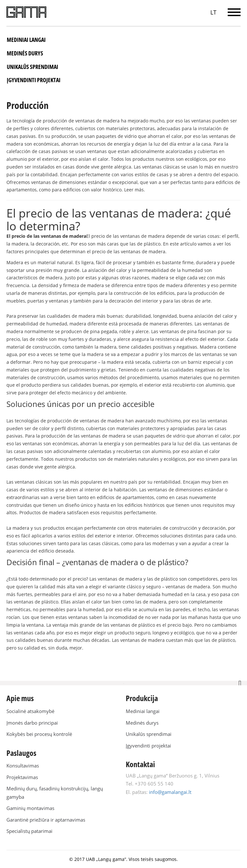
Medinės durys (25, 53)
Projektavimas (22, 777)
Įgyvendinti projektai (34, 80)
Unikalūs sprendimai (32, 67)
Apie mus (20, 698)
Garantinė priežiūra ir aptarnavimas (46, 820)
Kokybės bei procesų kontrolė (39, 734)
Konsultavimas (23, 766)
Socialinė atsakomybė (30, 711)
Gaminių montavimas (30, 808)
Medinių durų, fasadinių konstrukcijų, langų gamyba (55, 793)
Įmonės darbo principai (32, 723)
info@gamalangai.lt (170, 792)
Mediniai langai (26, 40)
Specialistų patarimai (29, 831)
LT (213, 12)
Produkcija (142, 698)
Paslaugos (21, 753)
